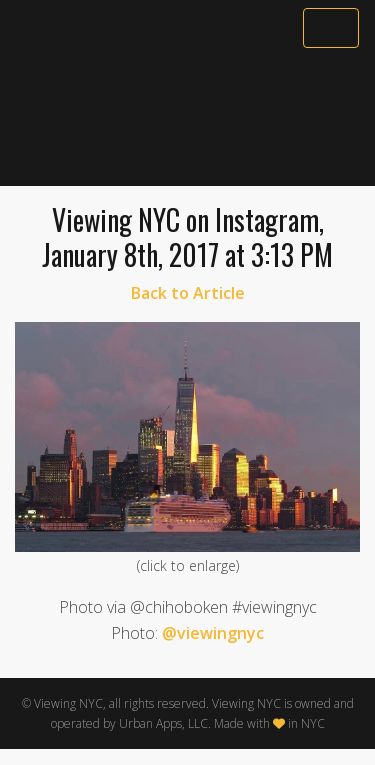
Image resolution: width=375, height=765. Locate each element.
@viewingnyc (213, 633)
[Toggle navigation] (331, 28)
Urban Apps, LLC (163, 723)
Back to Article (188, 293)
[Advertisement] (187, 117)
